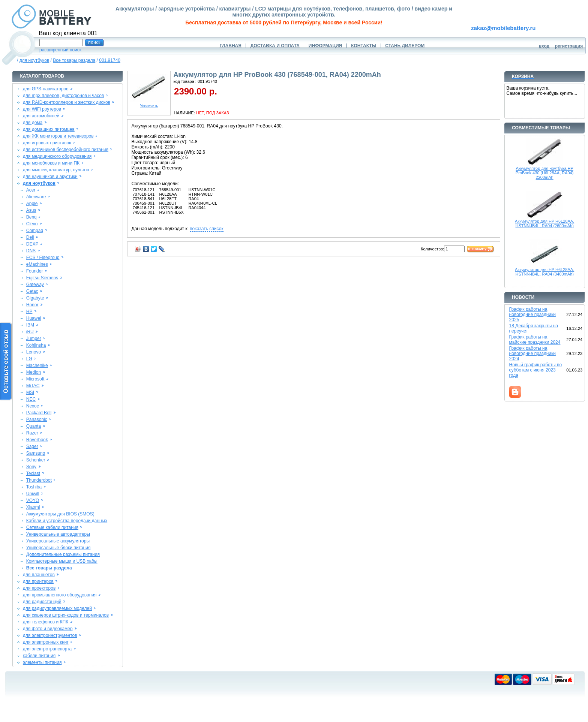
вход (544, 46)
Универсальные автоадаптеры (58, 534)
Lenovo (34, 352)
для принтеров (38, 581)
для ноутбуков (34, 60)
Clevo (32, 224)
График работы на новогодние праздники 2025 (532, 315)
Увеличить (149, 104)
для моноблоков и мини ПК (51, 163)
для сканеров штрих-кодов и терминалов (66, 615)
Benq (31, 217)
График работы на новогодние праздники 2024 (532, 354)
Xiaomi (33, 507)
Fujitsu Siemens (42, 278)
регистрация (569, 46)
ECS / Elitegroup (43, 258)
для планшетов (39, 575)
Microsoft (35, 379)
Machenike (37, 365)
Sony (31, 467)
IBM (30, 325)
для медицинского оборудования (57, 156)
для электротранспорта (47, 649)
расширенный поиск (60, 50)
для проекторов (39, 588)
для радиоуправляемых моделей (57, 608)
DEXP (32, 244)
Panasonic (37, 419)
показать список (206, 229)
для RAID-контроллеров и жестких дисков (67, 102)
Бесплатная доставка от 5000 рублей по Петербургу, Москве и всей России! (284, 22)
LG (29, 359)
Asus (31, 210)
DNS (31, 251)
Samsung (36, 453)
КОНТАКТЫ (364, 46)
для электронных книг (46, 642)
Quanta (34, 426)
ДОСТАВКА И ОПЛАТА (275, 46)
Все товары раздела (74, 60)
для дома (33, 123)
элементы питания (42, 662)
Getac (32, 291)
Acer (31, 190)
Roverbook (37, 440)
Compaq (35, 231)
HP (29, 312)
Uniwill (33, 494)
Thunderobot (39, 480)
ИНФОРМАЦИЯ (325, 46)
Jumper (34, 339)
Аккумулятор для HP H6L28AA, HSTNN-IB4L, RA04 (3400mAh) (544, 272)
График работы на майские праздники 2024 (535, 340)
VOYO (33, 500)
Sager (32, 446)
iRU (30, 332)
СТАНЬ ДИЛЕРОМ (405, 46)
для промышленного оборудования (60, 595)
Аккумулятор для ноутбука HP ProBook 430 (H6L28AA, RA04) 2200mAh (545, 173)
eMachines (37, 264)
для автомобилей (41, 116)
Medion (34, 372)
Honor (32, 305)
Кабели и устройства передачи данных (67, 521)
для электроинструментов (50, 635)
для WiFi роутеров (42, 109)
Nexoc (33, 406)
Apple (32, 204)
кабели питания (39, 656)
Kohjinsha (36, 345)
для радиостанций (42, 602)
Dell (30, 237)
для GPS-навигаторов (46, 89)
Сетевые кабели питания (52, 527)
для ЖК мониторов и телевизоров (58, 136)
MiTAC (33, 386)
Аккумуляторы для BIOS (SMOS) (60, 514)
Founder (35, 271)
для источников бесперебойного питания (66, 150)
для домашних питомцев (49, 129)
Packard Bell (39, 413)
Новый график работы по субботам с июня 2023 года (536, 370)
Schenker (36, 460)
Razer (32, 433)
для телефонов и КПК (46, 622)
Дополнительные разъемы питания (63, 554)
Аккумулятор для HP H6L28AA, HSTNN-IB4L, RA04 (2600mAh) (544, 223)
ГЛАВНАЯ (231, 46)
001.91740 (110, 60)
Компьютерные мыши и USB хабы (62, 561)
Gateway (35, 285)
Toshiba (34, 487)
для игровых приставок (47, 143)
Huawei (34, 318)
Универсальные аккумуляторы (58, 541)
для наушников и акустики (50, 177)
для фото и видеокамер (48, 629)
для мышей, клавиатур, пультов (56, 170)
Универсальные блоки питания (58, 548)
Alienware (36, 197)
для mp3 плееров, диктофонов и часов (64, 96)
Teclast (33, 473)
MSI (30, 392)
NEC (31, 399)
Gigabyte (35, 298)
